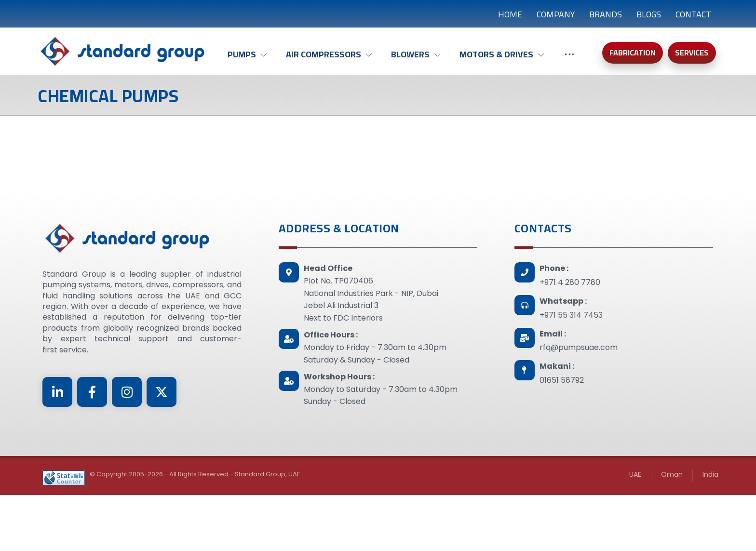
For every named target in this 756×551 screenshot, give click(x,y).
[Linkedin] (57, 392)
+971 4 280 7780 (570, 282)
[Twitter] (162, 392)
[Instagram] (127, 392)
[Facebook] (92, 392)
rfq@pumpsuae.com (579, 347)
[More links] (569, 59)
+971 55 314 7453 (571, 315)
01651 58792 (562, 380)
